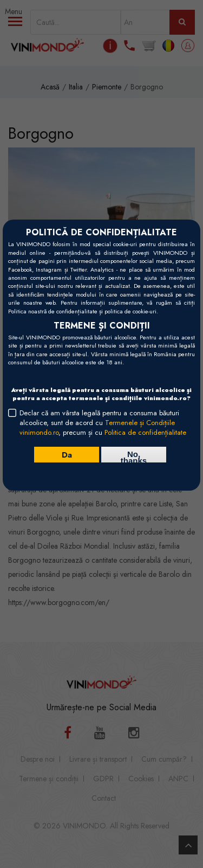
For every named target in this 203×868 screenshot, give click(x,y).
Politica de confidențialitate (145, 432)
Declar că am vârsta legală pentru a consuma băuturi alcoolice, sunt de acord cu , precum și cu (103, 423)
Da (67, 454)
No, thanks (134, 456)
